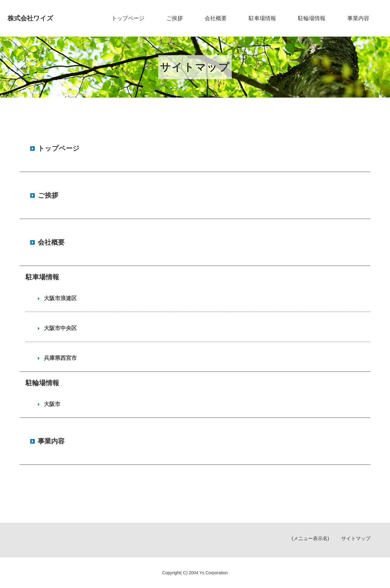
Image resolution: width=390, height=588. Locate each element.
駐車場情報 (262, 18)
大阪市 (52, 404)
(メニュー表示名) (310, 538)
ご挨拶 (175, 18)
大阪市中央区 (60, 328)
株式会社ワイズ (32, 18)
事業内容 (358, 18)
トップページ (128, 18)
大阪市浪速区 (60, 298)
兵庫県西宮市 (60, 358)
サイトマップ (356, 538)
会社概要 (216, 18)
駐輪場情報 (312, 18)
